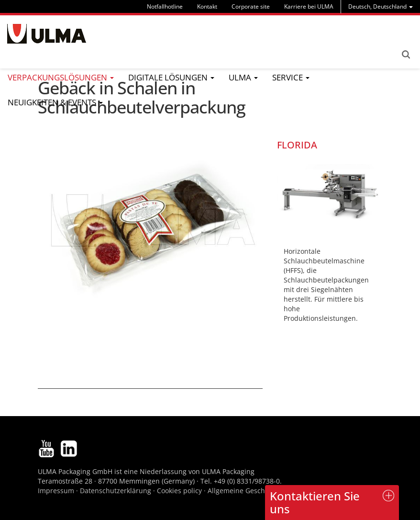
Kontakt (207, 6)
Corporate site (251, 6)
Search (406, 55)
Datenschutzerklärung (116, 491)
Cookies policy (179, 491)
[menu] (381, 6)
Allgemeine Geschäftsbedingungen (264, 491)
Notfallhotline (165, 6)
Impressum (56, 491)
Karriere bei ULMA (309, 6)
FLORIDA (297, 145)
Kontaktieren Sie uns (315, 502)
